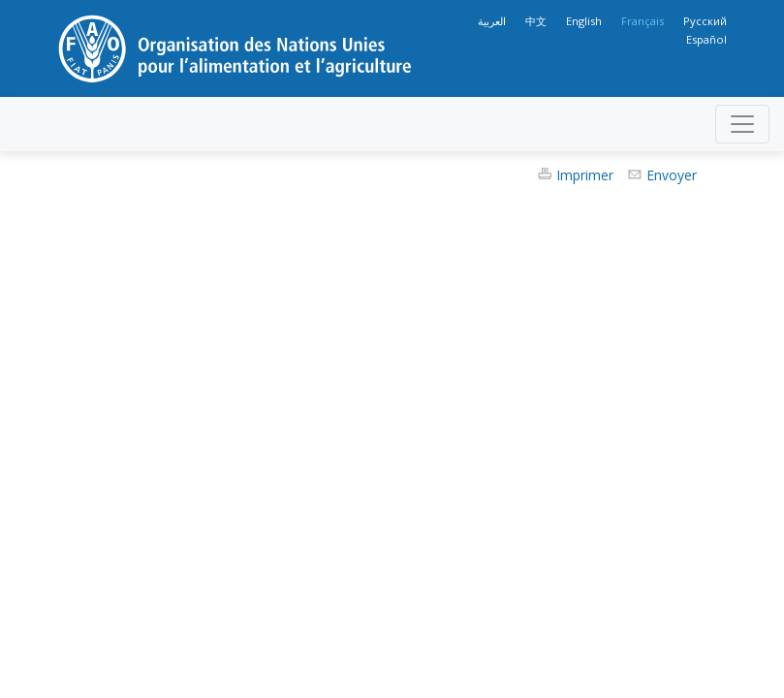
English (584, 21)
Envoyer (672, 175)
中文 (536, 21)
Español (706, 39)
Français (643, 21)
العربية (492, 21)
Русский (705, 21)
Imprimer (585, 175)
